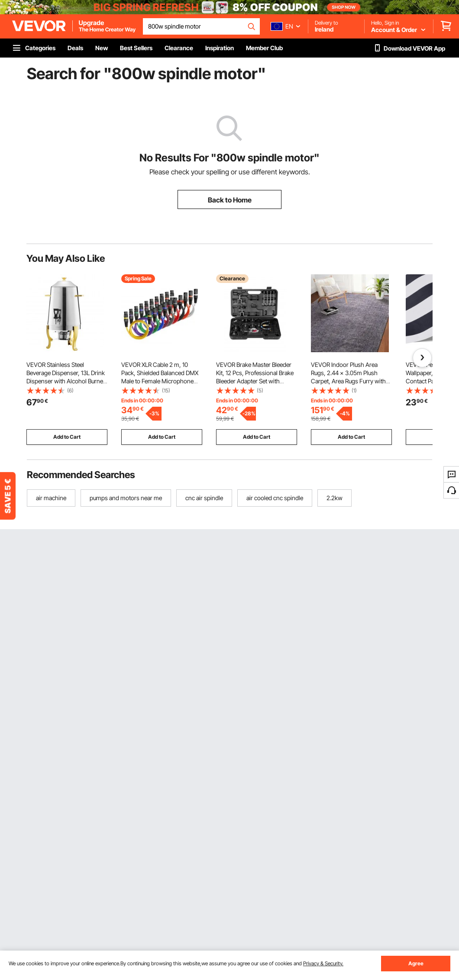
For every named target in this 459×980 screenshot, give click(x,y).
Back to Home (230, 200)
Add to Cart (67, 437)
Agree (416, 963)
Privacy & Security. (323, 963)
